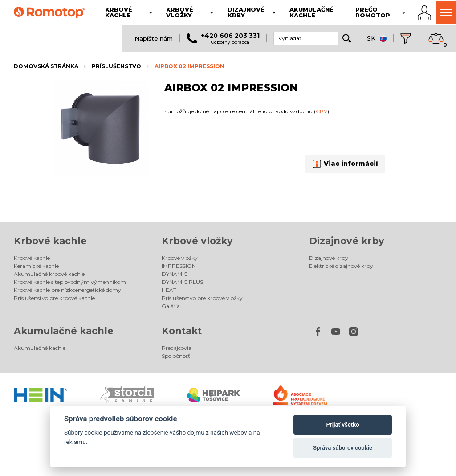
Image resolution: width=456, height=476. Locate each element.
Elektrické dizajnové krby (341, 266)
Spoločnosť (176, 356)
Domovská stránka (46, 66)
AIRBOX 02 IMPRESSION (189, 66)
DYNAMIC (175, 274)
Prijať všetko (343, 425)
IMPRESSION (179, 266)
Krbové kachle (50, 241)
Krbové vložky (197, 241)
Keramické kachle (36, 266)
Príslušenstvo (116, 66)
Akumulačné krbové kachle (49, 274)
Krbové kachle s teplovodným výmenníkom (70, 282)
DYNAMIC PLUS (182, 282)
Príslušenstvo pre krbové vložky (202, 298)
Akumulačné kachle (64, 331)
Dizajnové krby (347, 241)
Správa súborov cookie (343, 448)
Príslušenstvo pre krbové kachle (54, 298)
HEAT (169, 290)
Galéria (171, 306)
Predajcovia (177, 348)
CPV (322, 111)
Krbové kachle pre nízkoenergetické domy (67, 290)
